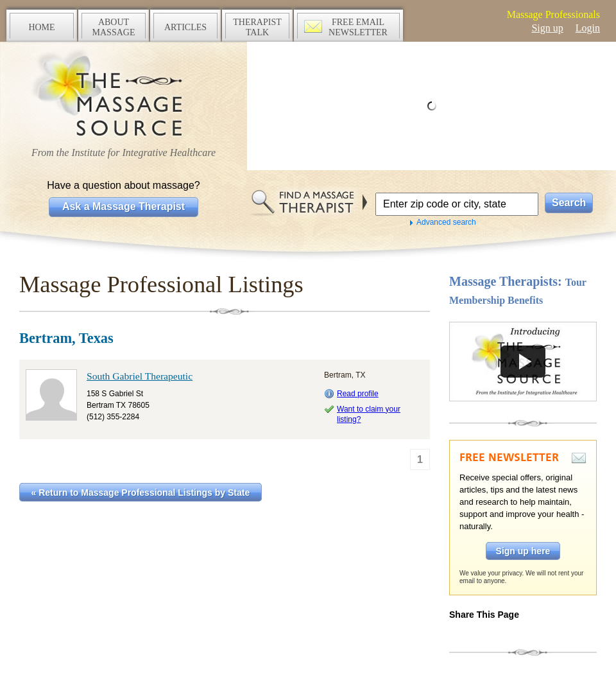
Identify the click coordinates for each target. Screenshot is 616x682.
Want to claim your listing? (369, 414)
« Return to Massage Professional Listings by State (141, 493)
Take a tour (523, 362)
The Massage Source (124, 95)
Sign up (547, 28)
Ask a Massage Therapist (124, 206)
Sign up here (523, 551)
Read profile (358, 394)
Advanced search (446, 222)
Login (588, 28)
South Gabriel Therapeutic (140, 376)
